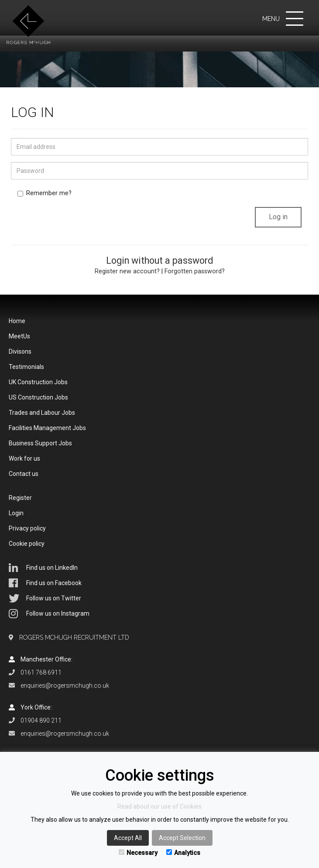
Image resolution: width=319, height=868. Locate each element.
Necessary (138, 853)
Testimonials (26, 367)
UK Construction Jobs (38, 382)
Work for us (24, 458)
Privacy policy (27, 528)
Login (16, 513)
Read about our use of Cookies (159, 806)
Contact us (24, 474)
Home (17, 321)
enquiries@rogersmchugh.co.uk (65, 685)
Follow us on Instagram (49, 613)
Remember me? (45, 193)
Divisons (20, 351)
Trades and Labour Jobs (42, 413)
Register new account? (127, 271)
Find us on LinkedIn (43, 568)
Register (20, 498)
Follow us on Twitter (45, 598)
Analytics (183, 853)
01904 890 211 (41, 720)
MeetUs (19, 336)
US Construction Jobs (38, 397)
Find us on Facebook (45, 583)
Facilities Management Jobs (47, 428)
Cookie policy (27, 544)
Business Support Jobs (40, 443)
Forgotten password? (195, 271)
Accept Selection (182, 838)
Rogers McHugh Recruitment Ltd (74, 637)
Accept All (128, 838)
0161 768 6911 (41, 672)
